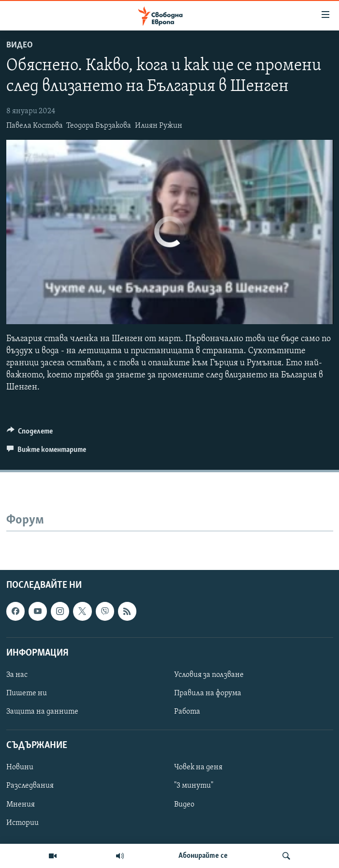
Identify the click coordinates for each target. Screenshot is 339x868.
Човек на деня (198, 767)
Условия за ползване (209, 675)
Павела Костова (35, 126)
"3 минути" (194, 786)
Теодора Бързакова (99, 126)
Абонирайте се (203, 856)
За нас (17, 675)
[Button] (30, 434)
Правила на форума (208, 693)
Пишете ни (27, 693)
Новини (20, 767)
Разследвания (30, 786)
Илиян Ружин (159, 126)
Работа (187, 712)
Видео (20, 45)
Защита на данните (42, 712)
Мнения (21, 804)
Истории (22, 823)
